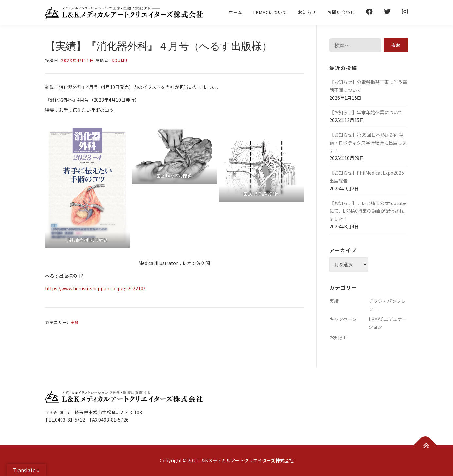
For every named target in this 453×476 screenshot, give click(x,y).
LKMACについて (270, 12)
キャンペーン (343, 319)
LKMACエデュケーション (388, 323)
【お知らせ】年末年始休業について (366, 112)
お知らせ (307, 12)
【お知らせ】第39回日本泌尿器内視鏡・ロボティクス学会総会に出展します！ (368, 143)
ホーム (235, 12)
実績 (75, 322)
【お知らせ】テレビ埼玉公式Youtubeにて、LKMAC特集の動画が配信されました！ (368, 211)
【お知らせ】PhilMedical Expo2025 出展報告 (367, 177)
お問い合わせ (341, 12)
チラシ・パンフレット (387, 305)
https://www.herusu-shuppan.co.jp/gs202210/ (95, 288)
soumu (120, 60)
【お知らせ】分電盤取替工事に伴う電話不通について (368, 86)
